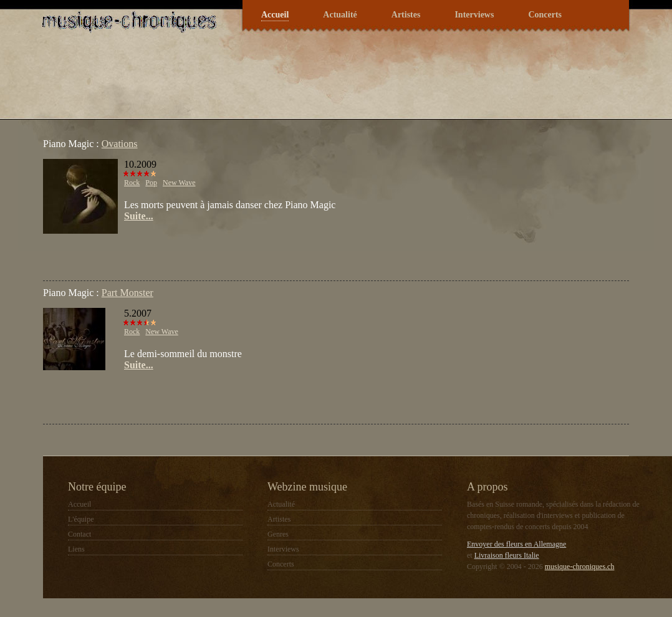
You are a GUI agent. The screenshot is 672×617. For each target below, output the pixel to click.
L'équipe (81, 519)
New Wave (179, 183)
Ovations (120, 144)
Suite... (139, 216)
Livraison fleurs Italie (507, 555)
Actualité (340, 15)
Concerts (545, 15)
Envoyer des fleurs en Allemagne (516, 544)
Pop (151, 183)
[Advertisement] (189, 252)
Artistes (406, 15)
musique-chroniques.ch (580, 567)
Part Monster (127, 293)
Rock (132, 183)
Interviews (474, 15)
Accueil (275, 15)
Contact (79, 534)
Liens (76, 549)
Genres (278, 534)
